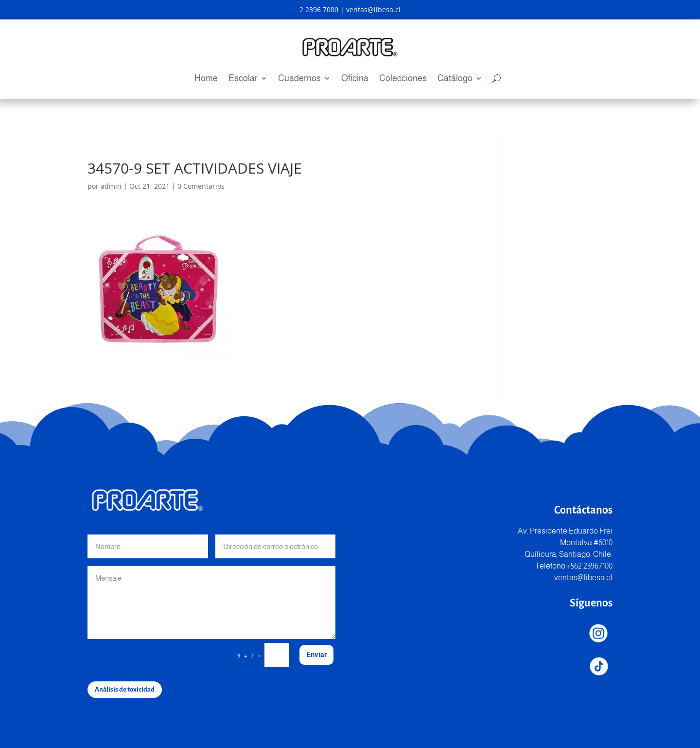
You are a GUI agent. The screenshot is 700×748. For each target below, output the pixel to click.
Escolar (243, 79)
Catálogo (455, 79)
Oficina (355, 79)
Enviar (316, 655)
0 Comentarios (201, 186)
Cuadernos (299, 79)
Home (206, 79)
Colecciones (403, 79)
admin (111, 186)
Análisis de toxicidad (125, 689)
